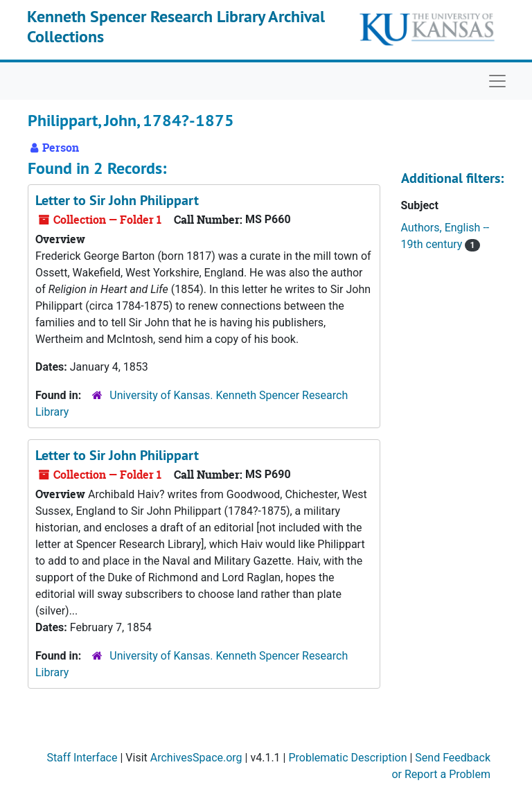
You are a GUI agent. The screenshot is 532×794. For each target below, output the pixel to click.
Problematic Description (347, 758)
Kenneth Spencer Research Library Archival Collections (176, 26)
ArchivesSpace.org (196, 758)
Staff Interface (82, 758)
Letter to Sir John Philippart (117, 200)
